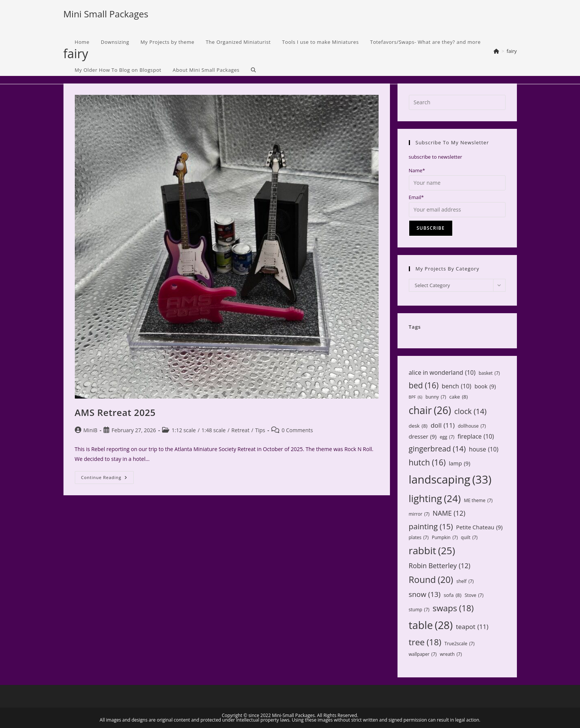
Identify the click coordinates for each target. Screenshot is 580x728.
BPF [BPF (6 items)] (416, 397)
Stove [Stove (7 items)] (474, 595)
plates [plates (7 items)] (419, 538)
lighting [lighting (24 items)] (435, 498)
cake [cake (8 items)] (459, 397)
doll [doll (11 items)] (443, 426)
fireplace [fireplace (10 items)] (476, 437)
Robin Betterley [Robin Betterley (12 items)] (440, 566)
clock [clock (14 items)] (470, 411)
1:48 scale (213, 430)
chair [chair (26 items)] (430, 411)
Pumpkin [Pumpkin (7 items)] (445, 538)
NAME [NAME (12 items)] (449, 513)
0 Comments (297, 430)
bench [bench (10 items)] (456, 386)
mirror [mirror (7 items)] (419, 514)
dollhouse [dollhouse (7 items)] (472, 426)
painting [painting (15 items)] (431, 526)
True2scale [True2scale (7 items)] (459, 644)
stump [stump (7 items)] (419, 610)
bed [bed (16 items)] (424, 385)
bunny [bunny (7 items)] (436, 397)
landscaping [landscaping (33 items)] (450, 480)
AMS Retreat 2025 (115, 412)
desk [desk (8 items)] (418, 426)
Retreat (240, 430)
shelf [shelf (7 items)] (465, 581)
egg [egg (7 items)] (447, 437)
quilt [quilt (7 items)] (469, 538)
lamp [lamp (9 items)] (460, 463)
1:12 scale (184, 430)
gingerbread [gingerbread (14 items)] (437, 449)
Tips (260, 430)
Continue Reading (108, 479)
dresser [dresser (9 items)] (423, 437)
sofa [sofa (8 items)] (452, 595)
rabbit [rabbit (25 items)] (432, 551)
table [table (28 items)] (431, 625)
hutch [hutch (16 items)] (427, 462)
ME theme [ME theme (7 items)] (478, 501)
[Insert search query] (457, 102)
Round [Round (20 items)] (431, 580)
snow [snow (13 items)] (425, 594)
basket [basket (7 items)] (489, 373)
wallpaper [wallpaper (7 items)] (423, 654)
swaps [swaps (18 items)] (453, 608)
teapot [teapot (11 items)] (472, 627)
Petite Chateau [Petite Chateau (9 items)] (479, 527)
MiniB (90, 430)
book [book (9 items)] (485, 386)
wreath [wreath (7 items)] (451, 654)
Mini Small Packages (106, 14)
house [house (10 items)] (484, 449)
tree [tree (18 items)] (425, 642)
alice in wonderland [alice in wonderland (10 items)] (442, 373)
